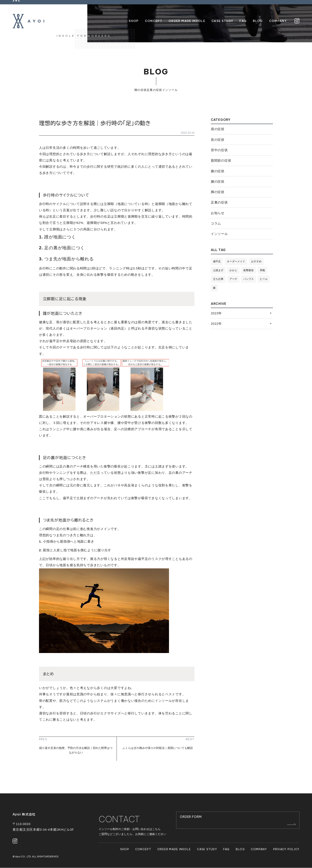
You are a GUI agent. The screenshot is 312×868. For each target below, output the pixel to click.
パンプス (250, 279)
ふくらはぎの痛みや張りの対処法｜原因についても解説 (158, 748)
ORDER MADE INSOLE (174, 849)
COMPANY (259, 849)
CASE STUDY (207, 849)
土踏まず (219, 270)
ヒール (217, 288)
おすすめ (259, 261)
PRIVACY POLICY (286, 849)
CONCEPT (143, 849)
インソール (170, 90)
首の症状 (218, 140)
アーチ (235, 279)
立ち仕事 (219, 279)
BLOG (240, 849)
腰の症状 (218, 182)
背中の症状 (219, 150)
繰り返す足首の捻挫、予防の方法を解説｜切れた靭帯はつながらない (76, 750)
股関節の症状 (221, 161)
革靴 (265, 270)
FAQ (226, 849)
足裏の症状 (154, 90)
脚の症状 (141, 90)
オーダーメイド (237, 261)
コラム (216, 223)
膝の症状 (218, 171)
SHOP (125, 849)
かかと (235, 270)
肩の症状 (218, 129)
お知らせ (218, 213)
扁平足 (217, 261)
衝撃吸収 (250, 270)
